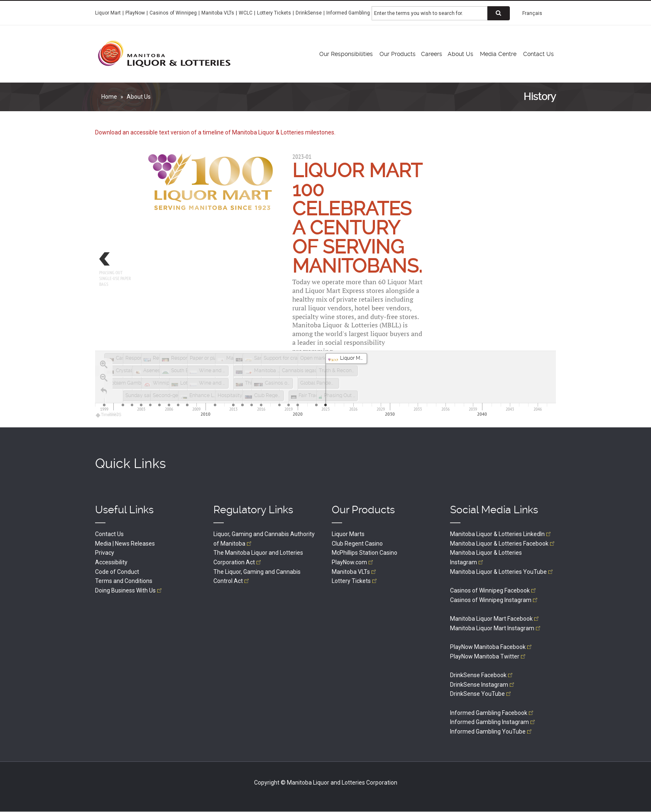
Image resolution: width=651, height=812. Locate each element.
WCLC (246, 13)
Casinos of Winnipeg (173, 13)
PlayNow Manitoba (492, 647)
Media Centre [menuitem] (498, 54)
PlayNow (135, 13)
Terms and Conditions (124, 581)
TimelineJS (109, 415)
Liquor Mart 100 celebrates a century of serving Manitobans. (357, 218)
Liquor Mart (108, 13)
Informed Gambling (348, 13)
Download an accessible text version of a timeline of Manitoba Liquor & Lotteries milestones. (215, 132)
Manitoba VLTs (218, 13)
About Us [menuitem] (460, 54)
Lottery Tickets (274, 13)
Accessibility (111, 562)
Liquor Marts (348, 534)
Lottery (355, 581)
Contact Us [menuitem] (538, 54)
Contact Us (109, 534)
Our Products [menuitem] (398, 54)
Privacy (105, 553)
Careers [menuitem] (432, 54)
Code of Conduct (117, 572)
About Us (139, 97)
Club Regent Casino (357, 544)
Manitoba (355, 572)
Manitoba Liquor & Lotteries (501, 534)
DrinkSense (309, 13)
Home (109, 97)
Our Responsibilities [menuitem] (346, 54)
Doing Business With (129, 590)
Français (532, 13)
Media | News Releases (125, 544)
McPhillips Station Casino (365, 553)
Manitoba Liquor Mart (495, 619)
